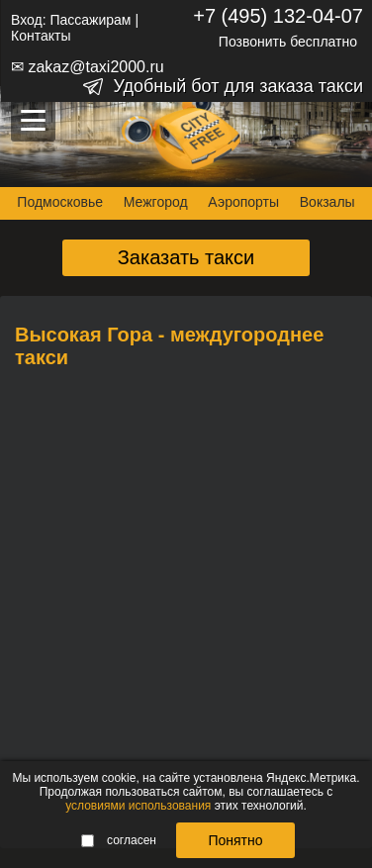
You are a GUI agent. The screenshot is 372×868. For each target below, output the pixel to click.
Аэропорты (243, 202)
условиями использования (138, 806)
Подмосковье (60, 202)
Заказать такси (186, 257)
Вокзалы (327, 202)
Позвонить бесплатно (288, 42)
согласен (119, 840)
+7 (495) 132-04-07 (278, 16)
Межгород (156, 202)
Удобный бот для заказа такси (238, 86)
